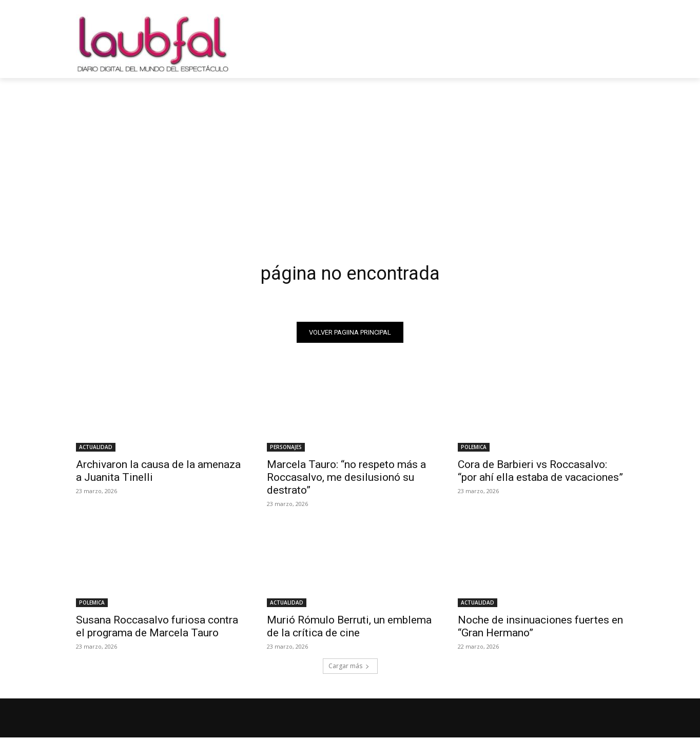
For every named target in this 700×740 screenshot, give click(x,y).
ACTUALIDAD (96, 450)
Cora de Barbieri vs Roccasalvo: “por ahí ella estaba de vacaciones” (540, 473)
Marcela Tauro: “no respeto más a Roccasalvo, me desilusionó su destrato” (346, 480)
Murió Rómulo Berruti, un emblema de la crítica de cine (349, 629)
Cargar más (349, 668)
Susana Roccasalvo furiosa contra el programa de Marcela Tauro (157, 629)
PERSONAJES (286, 450)
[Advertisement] (350, 155)
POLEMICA (474, 450)
